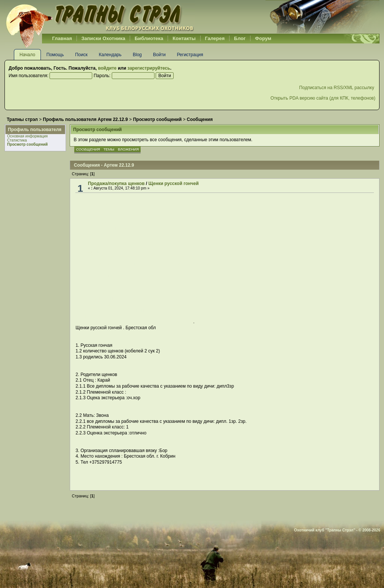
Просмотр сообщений (27, 144)
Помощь (55, 55)
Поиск (81, 55)
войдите (107, 68)
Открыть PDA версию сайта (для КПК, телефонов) (323, 98)
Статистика (17, 140)
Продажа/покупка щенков (116, 184)
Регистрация (190, 55)
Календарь (110, 55)
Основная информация (27, 136)
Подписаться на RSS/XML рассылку (337, 88)
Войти (159, 55)
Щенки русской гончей (174, 184)
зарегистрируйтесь (149, 68)
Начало (27, 55)
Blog (137, 55)
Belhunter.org (100, 17)
